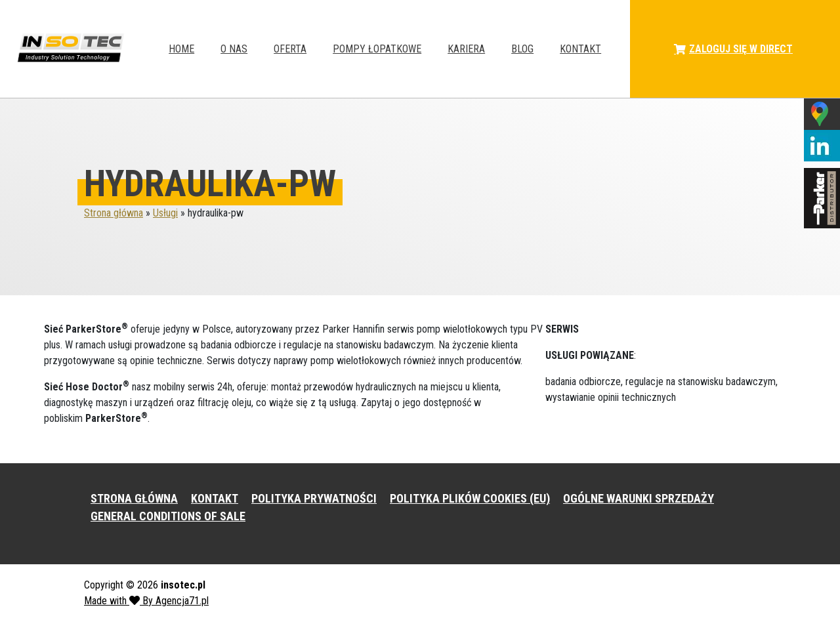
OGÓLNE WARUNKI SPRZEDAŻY (639, 498)
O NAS (234, 49)
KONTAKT (215, 498)
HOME (181, 49)
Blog (522, 49)
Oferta (290, 49)
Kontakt (580, 49)
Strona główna (114, 213)
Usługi (165, 213)
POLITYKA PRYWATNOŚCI (314, 498)
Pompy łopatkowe (377, 49)
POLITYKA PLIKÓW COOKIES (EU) (470, 498)
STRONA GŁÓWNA (134, 498)
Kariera (466, 49)
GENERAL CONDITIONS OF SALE (168, 516)
